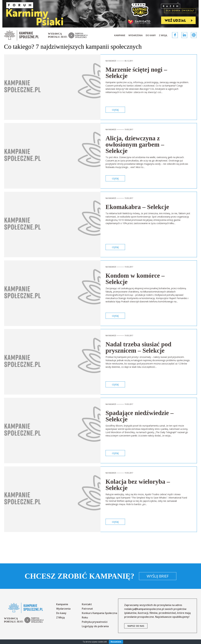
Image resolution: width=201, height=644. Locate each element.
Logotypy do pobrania (95, 626)
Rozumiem (116, 642)
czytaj (115, 110)
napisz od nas (136, 626)
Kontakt (87, 604)
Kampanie (120, 35)
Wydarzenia (136, 35)
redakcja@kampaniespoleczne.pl (144, 609)
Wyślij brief (158, 576)
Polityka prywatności (95, 622)
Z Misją (163, 35)
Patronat (87, 609)
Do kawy (151, 35)
